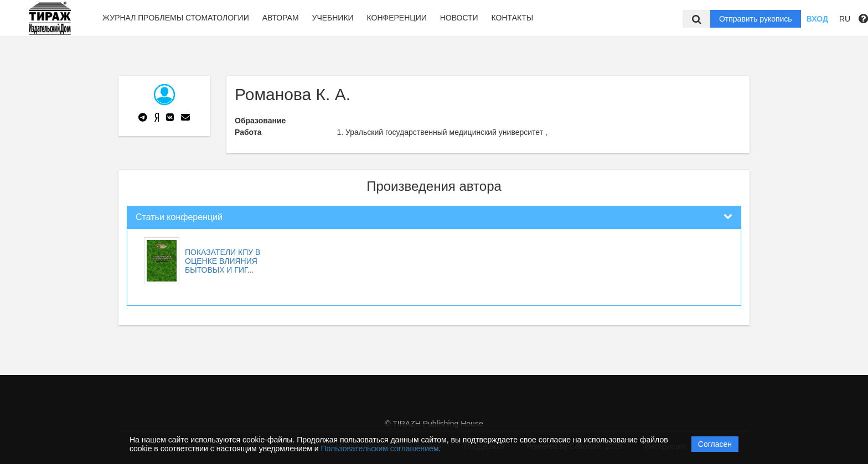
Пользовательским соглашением (380, 449)
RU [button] (845, 19)
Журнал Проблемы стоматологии (176, 18)
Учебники (332, 18)
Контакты (513, 18)
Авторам (281, 18)
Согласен (715, 444)
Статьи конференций (179, 217)
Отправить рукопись (756, 19)
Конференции (397, 18)
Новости (459, 18)
